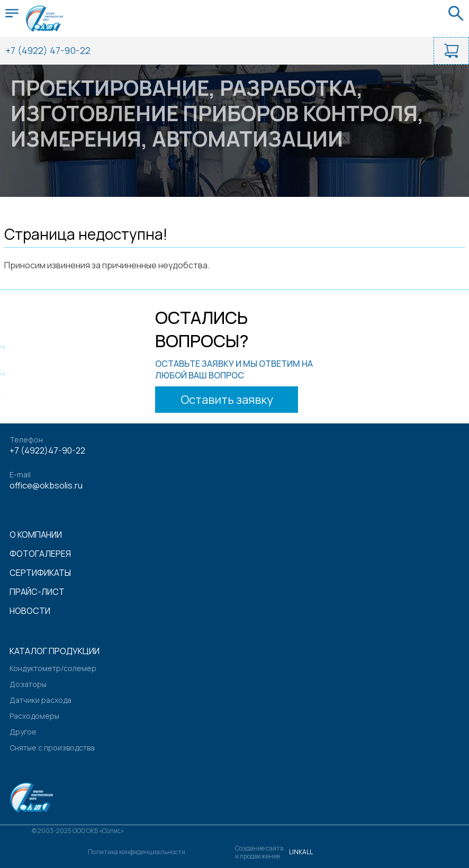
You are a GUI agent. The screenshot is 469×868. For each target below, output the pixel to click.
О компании (36, 535)
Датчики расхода (40, 700)
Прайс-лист (37, 592)
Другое (23, 732)
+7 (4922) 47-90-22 (48, 50)
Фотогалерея (40, 554)
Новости (30, 611)
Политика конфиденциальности (137, 852)
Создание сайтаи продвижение (259, 852)
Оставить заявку (227, 400)
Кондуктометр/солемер (53, 668)
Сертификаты (40, 573)
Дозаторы (28, 684)
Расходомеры (34, 716)
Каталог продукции (55, 651)
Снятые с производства (52, 748)
